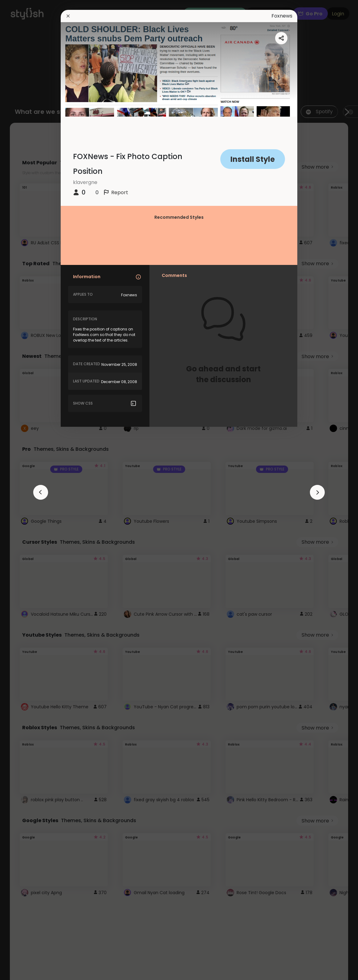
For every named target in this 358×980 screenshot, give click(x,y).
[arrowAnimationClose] (41, 492)
